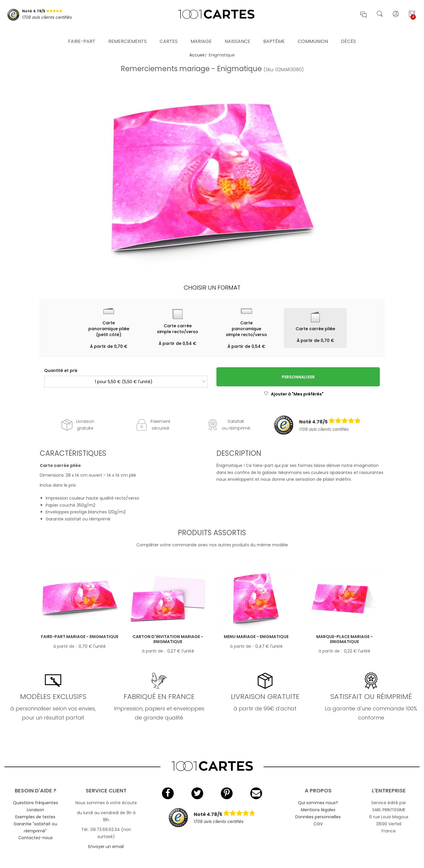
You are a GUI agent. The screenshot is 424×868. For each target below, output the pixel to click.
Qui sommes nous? (318, 803)
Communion (313, 34)
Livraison (35, 810)
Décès (348, 34)
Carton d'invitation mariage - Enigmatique (168, 639)
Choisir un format (212, 288)
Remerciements (127, 34)
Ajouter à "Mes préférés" (294, 394)
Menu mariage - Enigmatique (256, 637)
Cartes (169, 34)
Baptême (274, 34)
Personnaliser (298, 377)
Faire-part (82, 34)
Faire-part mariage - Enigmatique (80, 637)
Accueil (197, 55)
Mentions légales (318, 810)
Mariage (201, 34)
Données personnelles (318, 817)
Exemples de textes (35, 817)
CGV (318, 824)
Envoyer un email (106, 847)
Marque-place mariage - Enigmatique (344, 639)
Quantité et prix (61, 370)
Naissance (237, 34)
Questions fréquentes (35, 803)
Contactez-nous (35, 838)
